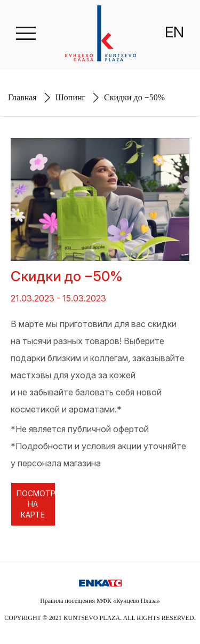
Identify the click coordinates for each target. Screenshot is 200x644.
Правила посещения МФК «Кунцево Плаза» (100, 601)
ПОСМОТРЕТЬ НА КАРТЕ (36, 504)
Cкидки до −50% (134, 97)
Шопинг (70, 97)
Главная (22, 97)
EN (174, 32)
